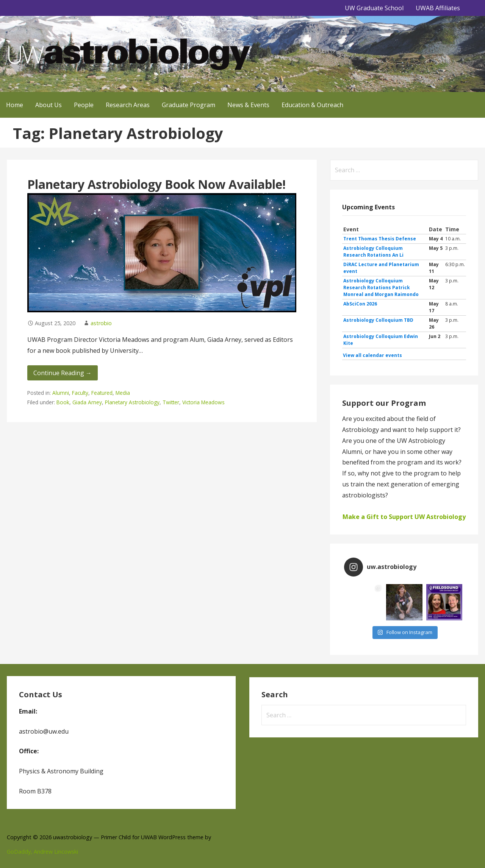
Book (63, 402)
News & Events (248, 105)
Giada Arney (87, 402)
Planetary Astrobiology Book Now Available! (156, 184)
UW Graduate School (374, 8)
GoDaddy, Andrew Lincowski (42, 852)
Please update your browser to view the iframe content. (404, 292)
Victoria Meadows (203, 402)
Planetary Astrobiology (132, 402)
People (84, 105)
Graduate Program (189, 105)
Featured (102, 393)
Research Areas (128, 105)
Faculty (80, 393)
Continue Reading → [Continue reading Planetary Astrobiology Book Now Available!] (63, 373)
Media (123, 393)
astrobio (101, 323)
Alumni (61, 393)
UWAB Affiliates (438, 8)
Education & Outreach (312, 105)
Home (15, 105)
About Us (48, 105)
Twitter (171, 402)
